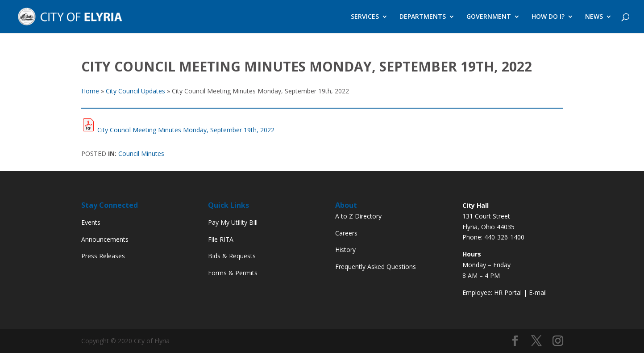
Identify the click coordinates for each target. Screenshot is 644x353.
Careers (346, 233)
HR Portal (508, 292)
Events (91, 222)
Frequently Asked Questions (376, 267)
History (345, 250)
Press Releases (103, 256)
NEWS (594, 17)
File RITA (221, 239)
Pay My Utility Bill (233, 222)
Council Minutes (141, 153)
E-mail (538, 292)
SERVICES (365, 17)
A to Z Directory (358, 216)
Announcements (105, 239)
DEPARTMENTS (423, 17)
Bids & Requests (232, 256)
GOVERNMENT (489, 17)
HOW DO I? (548, 17)
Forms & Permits (233, 273)
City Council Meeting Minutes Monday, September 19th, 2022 (186, 130)
